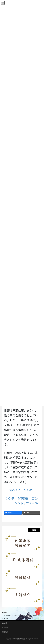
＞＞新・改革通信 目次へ (23, 498)
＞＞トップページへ (27, 503)
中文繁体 (5, 627)
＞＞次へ (29, 490)
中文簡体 (5, 632)
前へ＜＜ (15, 490)
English (5, 623)
